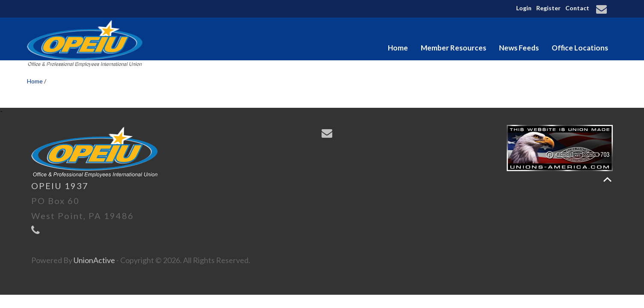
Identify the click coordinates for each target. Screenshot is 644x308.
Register (548, 8)
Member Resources (453, 48)
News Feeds (519, 48)
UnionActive (94, 260)
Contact (577, 8)
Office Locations (580, 48)
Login (524, 8)
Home (398, 48)
